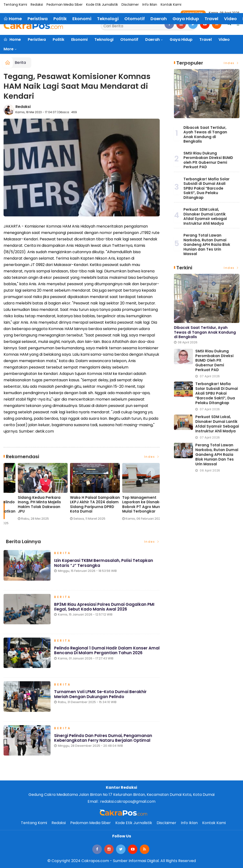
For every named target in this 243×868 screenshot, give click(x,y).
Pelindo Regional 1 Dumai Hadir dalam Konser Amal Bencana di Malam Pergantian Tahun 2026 (104, 652)
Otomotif (129, 40)
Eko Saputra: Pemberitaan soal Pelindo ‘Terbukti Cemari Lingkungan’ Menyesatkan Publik (81, 507)
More (9, 49)
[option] (30, 494)
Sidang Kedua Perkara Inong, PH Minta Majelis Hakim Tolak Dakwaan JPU (130, 504)
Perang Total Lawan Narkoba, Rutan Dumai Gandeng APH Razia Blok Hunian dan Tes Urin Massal (207, 245)
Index (152, 457)
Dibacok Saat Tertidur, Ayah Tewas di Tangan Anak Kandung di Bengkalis (205, 135)
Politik (58, 40)
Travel (206, 40)
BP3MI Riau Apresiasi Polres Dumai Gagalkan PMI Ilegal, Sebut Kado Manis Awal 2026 (105, 608)
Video (224, 40)
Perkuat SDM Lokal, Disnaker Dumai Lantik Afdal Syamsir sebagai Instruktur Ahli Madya (205, 216)
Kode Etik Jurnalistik (102, 5)
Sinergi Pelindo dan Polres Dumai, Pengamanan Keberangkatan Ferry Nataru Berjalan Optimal (103, 739)
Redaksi (37, 5)
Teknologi (104, 40)
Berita (20, 63)
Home (12, 40)
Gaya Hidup (181, 40)
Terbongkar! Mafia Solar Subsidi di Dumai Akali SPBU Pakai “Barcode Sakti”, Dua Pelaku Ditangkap (206, 188)
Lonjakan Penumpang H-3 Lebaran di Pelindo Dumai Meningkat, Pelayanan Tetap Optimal (28, 504)
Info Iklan (150, 5)
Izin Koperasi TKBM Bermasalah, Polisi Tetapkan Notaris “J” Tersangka (104, 564)
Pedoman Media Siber (65, 5)
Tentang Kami (15, 5)
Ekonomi (79, 40)
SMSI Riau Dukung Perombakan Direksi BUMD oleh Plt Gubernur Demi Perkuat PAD (208, 160)
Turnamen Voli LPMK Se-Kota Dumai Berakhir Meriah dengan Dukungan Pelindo (100, 695)
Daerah (152, 40)
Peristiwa (37, 40)
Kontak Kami (171, 5)
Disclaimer (130, 5)
